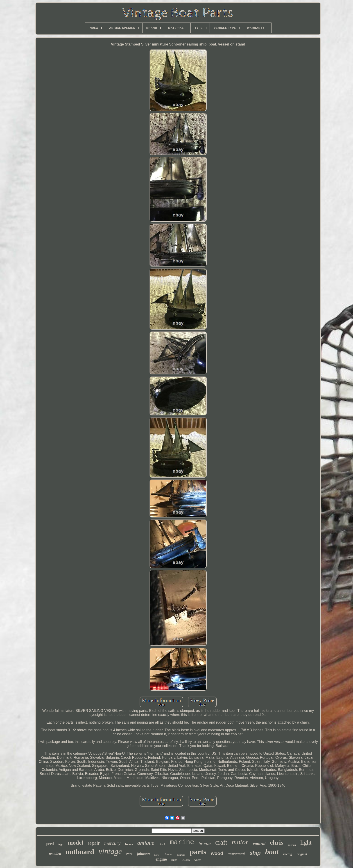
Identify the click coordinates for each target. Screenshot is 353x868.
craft (221, 842)
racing (288, 854)
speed (49, 844)
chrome (168, 854)
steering (292, 845)
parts (198, 852)
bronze (205, 843)
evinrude (181, 855)
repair (94, 843)
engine (161, 859)
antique (146, 843)
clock (162, 844)
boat (272, 852)
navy (157, 855)
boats (186, 860)
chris (277, 842)
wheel (197, 860)
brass (129, 844)
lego (61, 844)
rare (129, 854)
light (306, 843)
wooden (55, 854)
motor (240, 842)
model (76, 843)
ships (174, 860)
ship (255, 853)
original (302, 854)
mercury (112, 843)
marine (182, 842)
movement (236, 853)
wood (217, 853)
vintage (110, 851)
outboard (80, 852)
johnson (144, 854)
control (259, 844)
